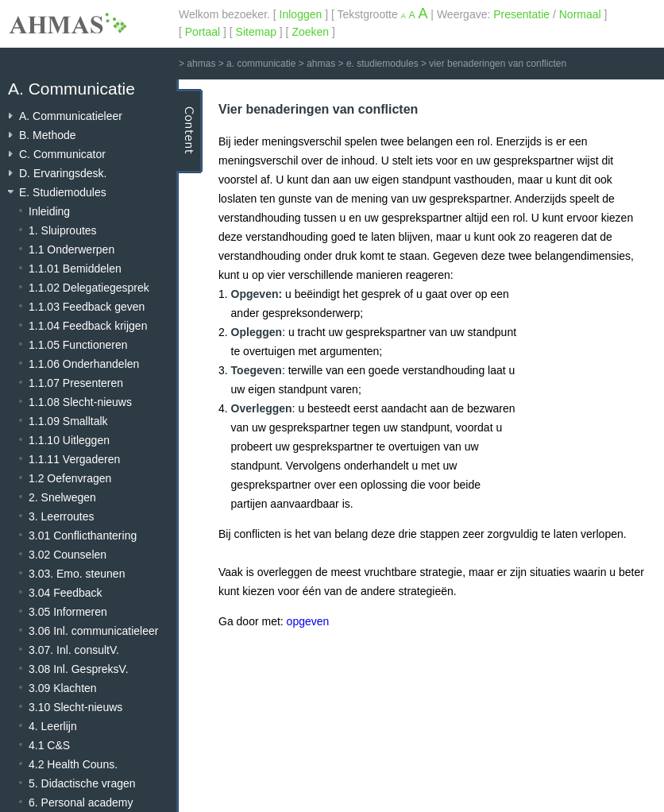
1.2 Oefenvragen (70, 478)
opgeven (308, 621)
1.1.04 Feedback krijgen (88, 326)
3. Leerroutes (62, 516)
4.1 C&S (49, 745)
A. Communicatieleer (71, 116)
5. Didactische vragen (82, 783)
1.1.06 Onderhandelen (84, 364)
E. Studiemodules (63, 192)
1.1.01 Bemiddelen (75, 269)
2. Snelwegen (62, 497)
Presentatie (521, 14)
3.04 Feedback (66, 593)
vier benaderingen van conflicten (498, 64)
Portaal (203, 32)
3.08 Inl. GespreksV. (79, 669)
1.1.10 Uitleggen (69, 440)
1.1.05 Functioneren (78, 345)
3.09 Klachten (63, 688)
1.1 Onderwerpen (71, 249)
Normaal (580, 14)
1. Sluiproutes (63, 230)
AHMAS (68, 23)
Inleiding (49, 211)
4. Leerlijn (53, 726)
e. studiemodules (382, 64)
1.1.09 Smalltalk (68, 421)
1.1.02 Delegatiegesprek (89, 288)
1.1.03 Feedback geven (87, 307)
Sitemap (256, 32)
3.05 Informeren (68, 612)
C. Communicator (62, 154)
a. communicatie (261, 64)
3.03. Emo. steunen (77, 574)
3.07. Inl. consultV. (74, 650)
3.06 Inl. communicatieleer (93, 631)
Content (189, 131)
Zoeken (310, 32)
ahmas (201, 64)
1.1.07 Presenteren (76, 383)
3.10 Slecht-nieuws (75, 707)
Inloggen (301, 14)
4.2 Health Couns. (73, 764)
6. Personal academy (81, 802)
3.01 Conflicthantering (83, 536)
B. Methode (48, 135)
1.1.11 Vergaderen (74, 459)
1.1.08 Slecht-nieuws (80, 402)
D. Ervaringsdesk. (63, 173)
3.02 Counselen (68, 555)
